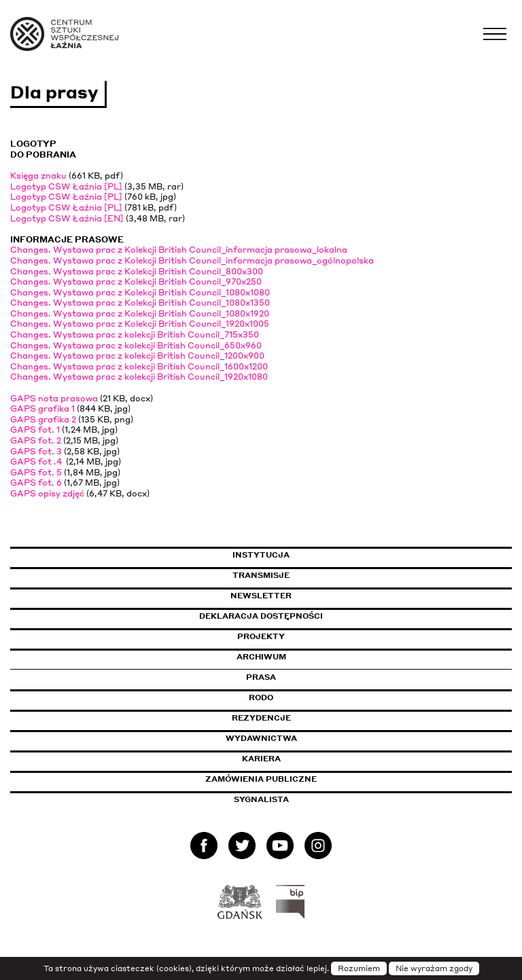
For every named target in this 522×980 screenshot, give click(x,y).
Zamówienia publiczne (292, 779)
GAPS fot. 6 (36, 483)
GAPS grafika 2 (43, 419)
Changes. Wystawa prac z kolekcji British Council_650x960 (136, 345)
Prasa (261, 677)
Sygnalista (261, 799)
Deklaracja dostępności (261, 616)
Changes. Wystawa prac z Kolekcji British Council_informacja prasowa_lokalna (179, 250)
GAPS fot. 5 (36, 472)
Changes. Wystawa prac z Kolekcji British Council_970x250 (136, 282)
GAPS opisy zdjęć (47, 493)
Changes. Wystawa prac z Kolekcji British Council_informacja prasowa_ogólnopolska (192, 260)
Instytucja (261, 555)
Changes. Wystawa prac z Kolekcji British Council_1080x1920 (140, 313)
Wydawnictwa (261, 738)
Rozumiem (359, 968)
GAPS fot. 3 (36, 451)
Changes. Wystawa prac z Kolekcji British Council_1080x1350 (140, 303)
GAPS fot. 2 (36, 440)
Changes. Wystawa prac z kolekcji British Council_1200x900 (137, 356)
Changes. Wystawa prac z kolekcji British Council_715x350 (135, 334)
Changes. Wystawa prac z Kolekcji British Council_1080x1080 (140, 292)
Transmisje (319, 575)
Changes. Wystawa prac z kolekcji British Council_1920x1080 (139, 377)
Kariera (261, 759)
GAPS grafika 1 (42, 409)
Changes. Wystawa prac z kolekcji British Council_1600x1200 (139, 366)
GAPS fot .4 (37, 461)
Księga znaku (38, 176)
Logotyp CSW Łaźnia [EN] (67, 218)
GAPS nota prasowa (54, 398)
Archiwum (261, 657)
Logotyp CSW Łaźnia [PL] (66, 186)
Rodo (261, 697)
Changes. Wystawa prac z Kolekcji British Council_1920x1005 (140, 324)
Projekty (261, 636)
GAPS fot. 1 (35, 430)
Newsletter (261, 596)
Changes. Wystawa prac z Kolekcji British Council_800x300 (137, 271)
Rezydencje (261, 718)
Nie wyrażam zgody (434, 968)
